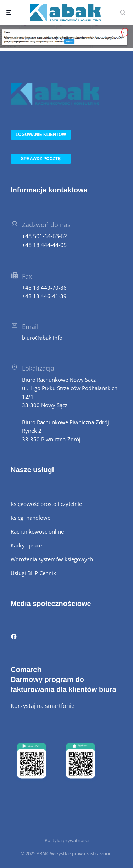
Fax (27, 276)
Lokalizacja (38, 368)
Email (30, 327)
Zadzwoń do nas (46, 225)
